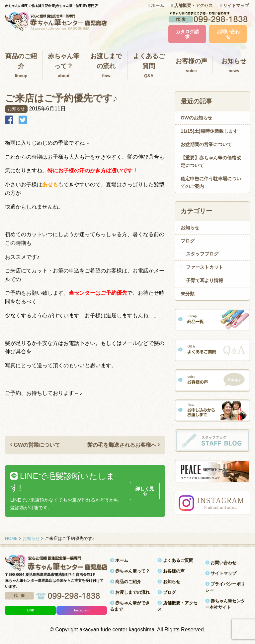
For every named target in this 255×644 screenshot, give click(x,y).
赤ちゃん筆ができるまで (130, 606)
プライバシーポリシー (225, 587)
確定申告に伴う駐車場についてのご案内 (211, 182)
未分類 (188, 294)
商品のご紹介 (21, 66)
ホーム (156, 5)
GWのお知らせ (196, 118)
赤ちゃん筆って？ (64, 66)
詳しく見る (145, 491)
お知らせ (190, 228)
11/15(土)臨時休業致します (209, 131)
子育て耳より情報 (205, 280)
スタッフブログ (202, 254)
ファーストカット (205, 267)
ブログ (188, 241)
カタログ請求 (187, 34)
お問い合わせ (228, 34)
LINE (31, 610)
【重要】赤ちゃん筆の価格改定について (211, 161)
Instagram (82, 610)
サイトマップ (235, 5)
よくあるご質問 (149, 66)
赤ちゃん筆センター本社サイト (225, 604)
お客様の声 (191, 66)
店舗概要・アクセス (192, 5)
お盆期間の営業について (206, 144)
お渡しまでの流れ (106, 66)
